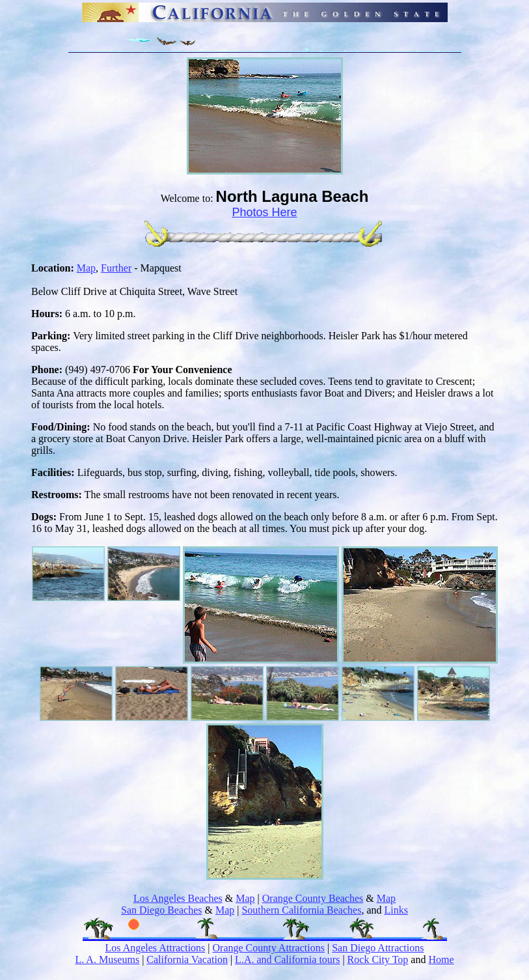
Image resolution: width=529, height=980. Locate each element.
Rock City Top (378, 959)
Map (86, 268)
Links (396, 910)
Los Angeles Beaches (178, 898)
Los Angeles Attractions (156, 948)
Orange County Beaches (313, 898)
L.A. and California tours (287, 959)
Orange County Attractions (269, 948)
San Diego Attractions (378, 948)
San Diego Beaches (161, 910)
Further (116, 268)
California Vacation (187, 959)
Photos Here (264, 212)
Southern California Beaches (301, 910)
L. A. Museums (107, 959)
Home (441, 959)
